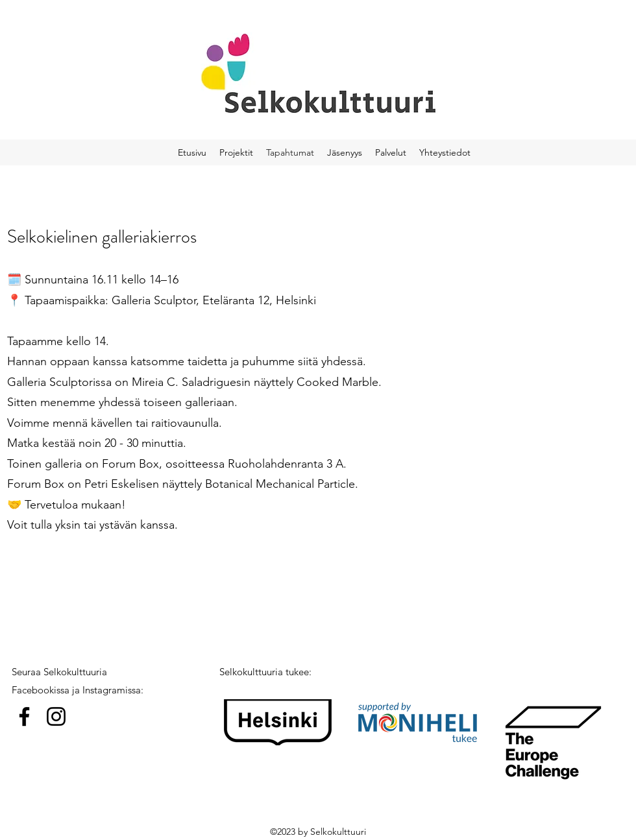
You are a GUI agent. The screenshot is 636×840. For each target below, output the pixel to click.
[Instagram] (56, 716)
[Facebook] (24, 716)
